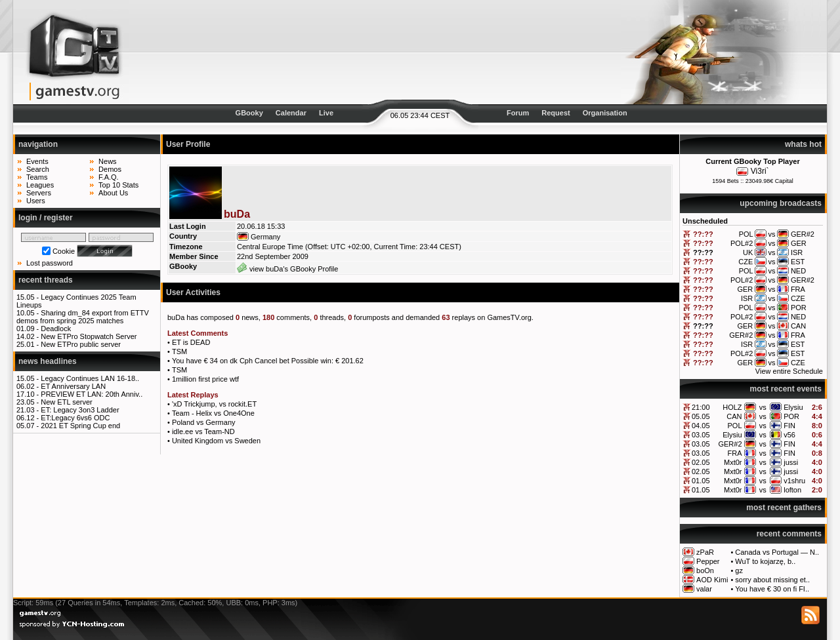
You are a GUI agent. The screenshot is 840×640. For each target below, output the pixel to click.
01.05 (701, 481)
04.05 (701, 426)
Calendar (291, 113)
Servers (39, 193)
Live (326, 113)
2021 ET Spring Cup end (80, 426)
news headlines (48, 361)
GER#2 (730, 444)
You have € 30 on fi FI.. (772, 589)
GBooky (249, 113)
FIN (789, 426)
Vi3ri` (760, 171)
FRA (735, 453)
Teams (37, 177)
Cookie (64, 251)
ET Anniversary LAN (73, 386)
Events (37, 161)
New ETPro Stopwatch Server (89, 336)
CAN (734, 416)
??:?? (703, 234)
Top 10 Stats (118, 185)
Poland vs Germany (204, 422)
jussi (791, 462)
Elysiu (793, 407)
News (108, 161)
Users (36, 201)
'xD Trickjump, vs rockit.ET (214, 404)
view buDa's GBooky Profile (287, 269)
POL (735, 426)
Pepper (708, 561)
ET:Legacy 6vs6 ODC (75, 418)
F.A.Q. (109, 177)
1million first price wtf (205, 379)
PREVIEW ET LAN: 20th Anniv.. (92, 394)
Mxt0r (733, 462)
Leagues (40, 185)
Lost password (50, 263)
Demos (110, 169)
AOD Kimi (712, 580)
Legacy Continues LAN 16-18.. (90, 378)
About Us (113, 193)
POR (791, 416)
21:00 (701, 407)
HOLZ (732, 407)
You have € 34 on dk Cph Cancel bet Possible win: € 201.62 (268, 361)
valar (704, 589)
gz (739, 570)
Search (38, 169)
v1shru (794, 481)
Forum (518, 113)
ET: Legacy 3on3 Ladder (80, 410)
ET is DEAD (191, 342)
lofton (792, 490)
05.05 (701, 416)
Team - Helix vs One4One (213, 413)
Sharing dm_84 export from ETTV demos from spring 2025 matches (83, 317)
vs (763, 407)
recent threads (46, 280)
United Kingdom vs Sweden (216, 441)
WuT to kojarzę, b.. (765, 561)
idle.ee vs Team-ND (203, 431)
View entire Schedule (789, 371)
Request (556, 113)
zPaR (705, 552)
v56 (789, 435)
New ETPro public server (81, 344)
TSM (179, 351)
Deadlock (56, 329)
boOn (705, 570)
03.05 (701, 435)
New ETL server (66, 402)
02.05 (701, 462)
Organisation (605, 113)
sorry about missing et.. (772, 580)
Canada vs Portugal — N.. (777, 552)
